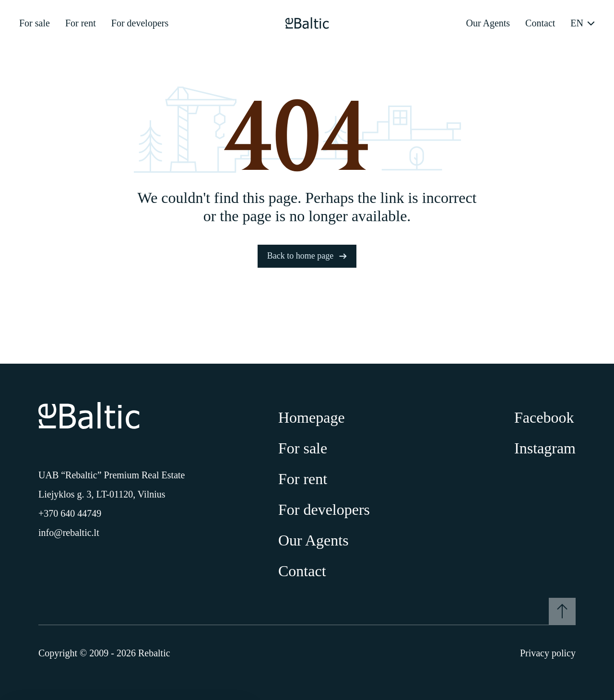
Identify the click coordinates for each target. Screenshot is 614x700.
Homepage (312, 417)
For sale (35, 23)
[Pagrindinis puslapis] (307, 23)
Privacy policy (548, 653)
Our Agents (488, 23)
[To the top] (562, 611)
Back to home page (307, 256)
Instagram (545, 448)
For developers (140, 23)
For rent (81, 23)
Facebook (544, 417)
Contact (540, 23)
